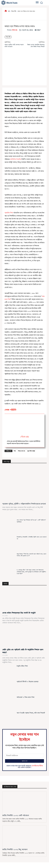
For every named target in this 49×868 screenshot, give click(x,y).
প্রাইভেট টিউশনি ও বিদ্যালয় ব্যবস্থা (28, 682)
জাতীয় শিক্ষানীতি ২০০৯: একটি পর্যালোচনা (16, 815)
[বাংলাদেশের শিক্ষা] (16, 3)
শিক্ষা (15, 451)
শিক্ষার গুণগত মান (21, 451)
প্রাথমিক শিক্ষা (9, 213)
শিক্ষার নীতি (14, 11)
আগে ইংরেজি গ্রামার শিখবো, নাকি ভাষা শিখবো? (31, 713)
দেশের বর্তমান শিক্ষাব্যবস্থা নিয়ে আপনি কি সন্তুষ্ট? (19, 613)
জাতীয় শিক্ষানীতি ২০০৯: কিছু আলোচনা (15, 849)
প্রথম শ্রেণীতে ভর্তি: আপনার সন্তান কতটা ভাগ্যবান (14, 46)
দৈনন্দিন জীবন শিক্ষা (22, 666)
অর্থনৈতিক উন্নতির (16, 159)
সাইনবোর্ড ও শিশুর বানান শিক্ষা (26, 697)
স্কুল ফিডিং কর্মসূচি (31, 451)
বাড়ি (9, 11)
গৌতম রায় (14, 30)
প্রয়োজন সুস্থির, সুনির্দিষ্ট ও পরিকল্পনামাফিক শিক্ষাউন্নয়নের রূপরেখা (24, 504)
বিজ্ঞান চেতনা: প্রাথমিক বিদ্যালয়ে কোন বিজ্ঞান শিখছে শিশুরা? (36, 46)
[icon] (6, 11)
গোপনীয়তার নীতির (37, 766)
